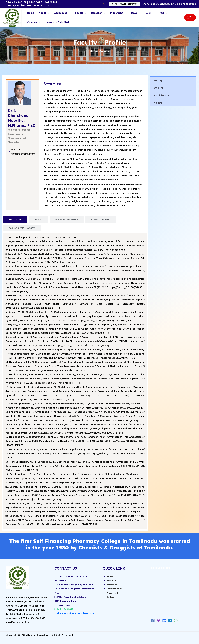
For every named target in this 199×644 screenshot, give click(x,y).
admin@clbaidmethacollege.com (75, 614)
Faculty (158, 80)
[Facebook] (153, 621)
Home (94, 51)
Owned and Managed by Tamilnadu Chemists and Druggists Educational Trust (75, 589)
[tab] (15, 220)
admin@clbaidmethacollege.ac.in (27, 5)
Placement (113, 593)
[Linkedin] (170, 621)
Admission (112, 585)
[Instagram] (159, 621)
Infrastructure (115, 589)
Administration (162, 95)
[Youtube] (164, 621)
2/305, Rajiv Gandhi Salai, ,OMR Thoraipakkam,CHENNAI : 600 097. (71, 601)
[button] (104, 4)
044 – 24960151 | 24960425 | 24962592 (31, 2)
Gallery (111, 597)
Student (158, 88)
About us (112, 581)
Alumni (158, 103)
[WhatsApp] (176, 621)
